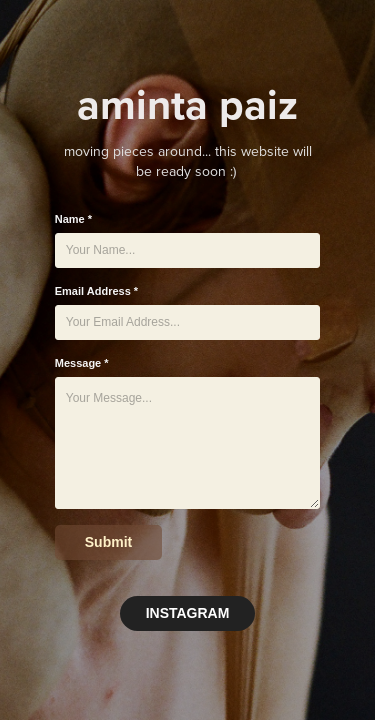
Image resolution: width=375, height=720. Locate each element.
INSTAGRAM (188, 613)
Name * (73, 219)
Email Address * (96, 291)
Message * (82, 363)
